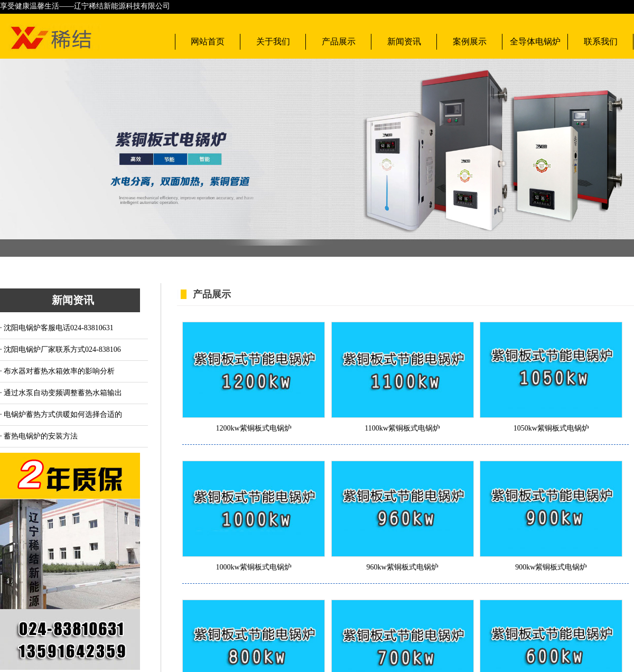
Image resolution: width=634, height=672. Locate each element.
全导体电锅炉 (535, 41)
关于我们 (273, 41)
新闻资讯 (404, 41)
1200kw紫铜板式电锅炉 (253, 428)
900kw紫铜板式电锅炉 (551, 567)
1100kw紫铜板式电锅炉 (402, 428)
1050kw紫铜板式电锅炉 (551, 428)
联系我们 (601, 41)
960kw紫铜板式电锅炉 (403, 567)
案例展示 (470, 41)
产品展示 (339, 41)
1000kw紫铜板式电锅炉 (253, 567)
